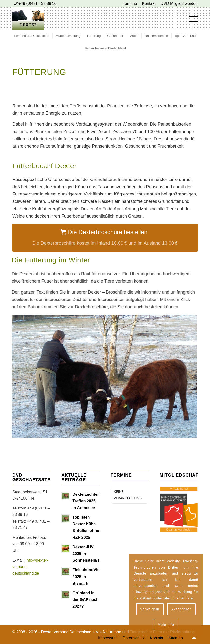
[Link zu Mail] (194, 638)
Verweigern (150, 609)
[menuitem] (130, 4)
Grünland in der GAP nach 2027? (86, 600)
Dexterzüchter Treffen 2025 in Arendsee (86, 501)
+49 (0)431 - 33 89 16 (37, 4)
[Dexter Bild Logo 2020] (28, 18)
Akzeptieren (181, 609)
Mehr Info (166, 625)
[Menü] (191, 18)
